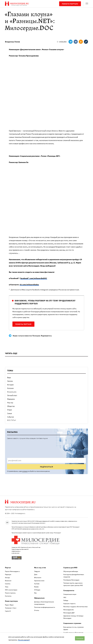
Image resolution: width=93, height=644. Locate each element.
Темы (7, 587)
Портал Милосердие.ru (12, 571)
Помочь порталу (23, 324)
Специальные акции (70, 594)
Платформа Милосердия (71, 580)
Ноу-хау (10, 403)
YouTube (37, 584)
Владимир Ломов (12, 42)
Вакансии (8, 581)
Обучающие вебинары (71, 571)
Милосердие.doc (69, 610)
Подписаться (47, 467)
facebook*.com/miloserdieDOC (34, 278)
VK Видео (37, 590)
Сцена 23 (8, 611)
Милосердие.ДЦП (69, 613)
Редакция (8, 574)
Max (35, 593)
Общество (11, 406)
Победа (66, 600)
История (10, 385)
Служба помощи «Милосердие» (73, 633)
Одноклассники (39, 581)
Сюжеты (8, 584)
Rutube (36, 587)
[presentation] (46, 460)
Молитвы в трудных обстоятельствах (76, 607)
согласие (25, 471)
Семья (10, 413)
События (10, 417)
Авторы (7, 578)
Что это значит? (24, 640)
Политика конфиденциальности (45, 607)
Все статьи (12, 420)
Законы (10, 381)
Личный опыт (12, 395)
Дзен (36, 574)
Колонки (10, 388)
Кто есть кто (12, 392)
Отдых (10, 410)
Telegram (37, 571)
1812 (65, 597)
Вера (9, 377)
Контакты (8, 596)
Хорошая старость (69, 604)
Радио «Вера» (9, 605)
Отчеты (37, 610)
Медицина (11, 399)
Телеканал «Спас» (11, 608)
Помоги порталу (70, 4)
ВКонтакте (38, 578)
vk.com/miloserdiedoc (29, 285)
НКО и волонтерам (11, 590)
